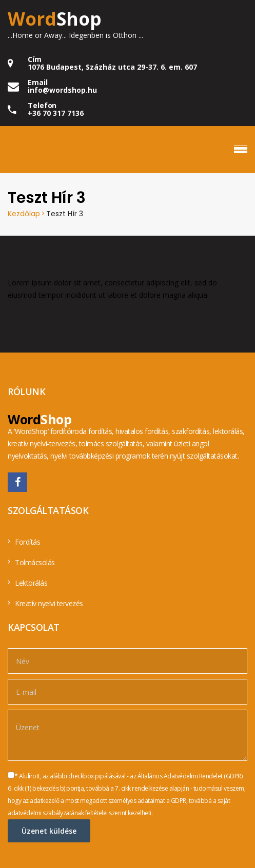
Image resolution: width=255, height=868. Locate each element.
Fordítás (27, 542)
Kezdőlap (24, 214)
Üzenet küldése (49, 831)
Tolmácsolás (35, 562)
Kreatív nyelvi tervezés (49, 603)
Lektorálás (31, 583)
